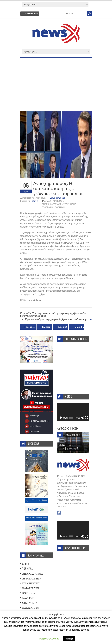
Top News (27, 569)
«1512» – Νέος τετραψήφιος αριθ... (69, 446)
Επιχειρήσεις (31, 583)
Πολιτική (34, 201)
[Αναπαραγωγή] (61, 418)
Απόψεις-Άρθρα (33, 573)
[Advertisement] (56, 85)
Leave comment (57, 198)
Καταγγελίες (31, 588)
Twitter (46, 327)
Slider (26, 564)
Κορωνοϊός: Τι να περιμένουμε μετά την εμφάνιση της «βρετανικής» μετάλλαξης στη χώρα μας (53, 314)
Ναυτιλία (28, 598)
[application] (73, 412)
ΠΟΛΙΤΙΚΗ (60, 207)
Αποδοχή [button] (69, 639)
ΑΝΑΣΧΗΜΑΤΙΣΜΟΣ (54, 201)
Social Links (32, 14)
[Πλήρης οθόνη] (86, 418)
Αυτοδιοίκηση (32, 578)
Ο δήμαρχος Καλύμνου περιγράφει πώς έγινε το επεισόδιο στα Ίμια (55, 319)
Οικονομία (30, 603)
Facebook (30, 327)
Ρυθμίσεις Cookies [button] (49, 639)
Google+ (63, 327)
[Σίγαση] (82, 418)
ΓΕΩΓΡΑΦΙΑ (48, 207)
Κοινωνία (29, 593)
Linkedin (79, 327)
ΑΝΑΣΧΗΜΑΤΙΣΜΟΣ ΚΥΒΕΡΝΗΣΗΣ (59, 204)
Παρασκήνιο (31, 607)
